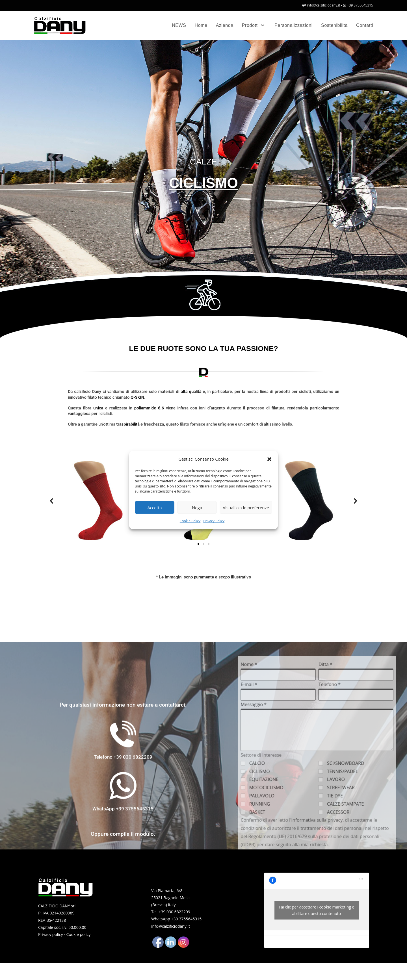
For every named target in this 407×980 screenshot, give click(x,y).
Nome (356, 839)
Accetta (154, 508)
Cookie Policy (190, 521)
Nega (197, 508)
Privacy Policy (214, 521)
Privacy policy (51, 934)
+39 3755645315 (360, 5)
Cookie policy (78, 934)
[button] (269, 459)
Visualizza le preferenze (246, 508)
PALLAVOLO (365, 970)
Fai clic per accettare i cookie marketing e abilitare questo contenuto (316, 910)
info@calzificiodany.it (323, 5)
